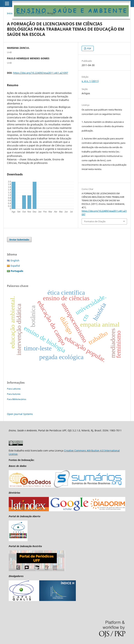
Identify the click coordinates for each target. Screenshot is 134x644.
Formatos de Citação (95, 221)
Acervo (21, 13)
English (15, 260)
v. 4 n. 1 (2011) (36, 13)
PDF (89, 48)
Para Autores (14, 394)
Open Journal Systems (20, 414)
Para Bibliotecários (17, 399)
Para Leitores (14, 389)
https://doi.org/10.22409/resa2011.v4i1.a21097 (41, 73)
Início (10, 13)
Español (15, 266)
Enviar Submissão (19, 240)
